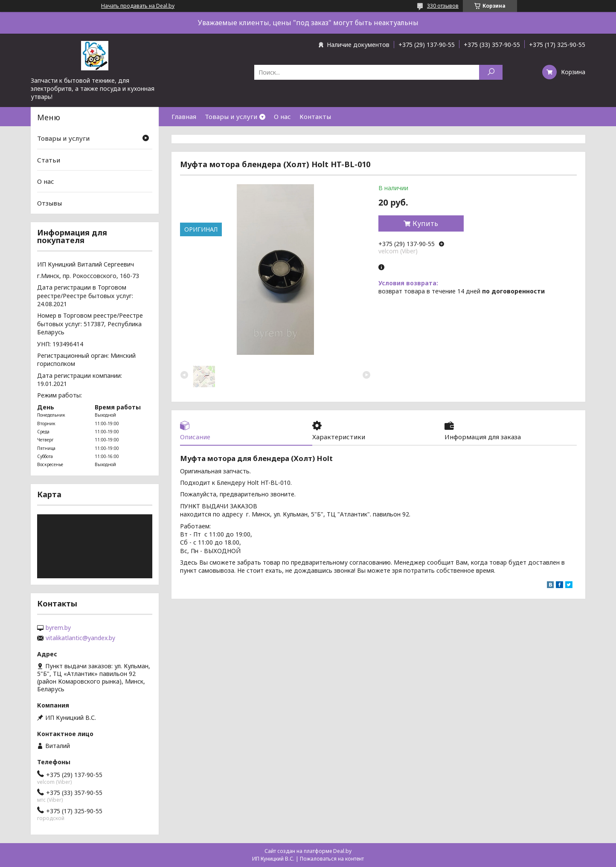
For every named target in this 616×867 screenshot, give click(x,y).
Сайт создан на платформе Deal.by (308, 851)
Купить (425, 223)
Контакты (315, 116)
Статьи (49, 160)
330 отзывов (443, 6)
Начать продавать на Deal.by (138, 6)
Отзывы (49, 203)
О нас (282, 116)
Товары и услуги (231, 116)
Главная (184, 116)
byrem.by (58, 628)
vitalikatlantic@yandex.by (80, 638)
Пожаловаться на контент (332, 859)
